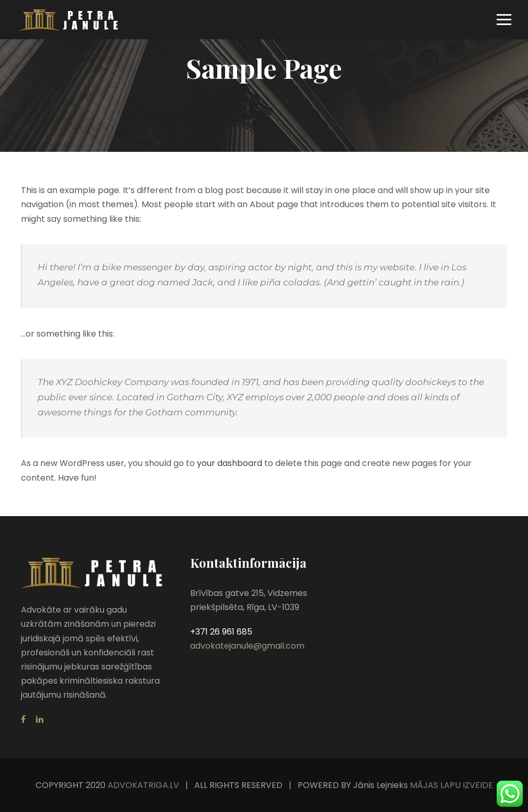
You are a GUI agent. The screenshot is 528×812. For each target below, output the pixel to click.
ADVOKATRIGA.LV (143, 785)
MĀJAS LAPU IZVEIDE (450, 785)
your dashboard (230, 463)
